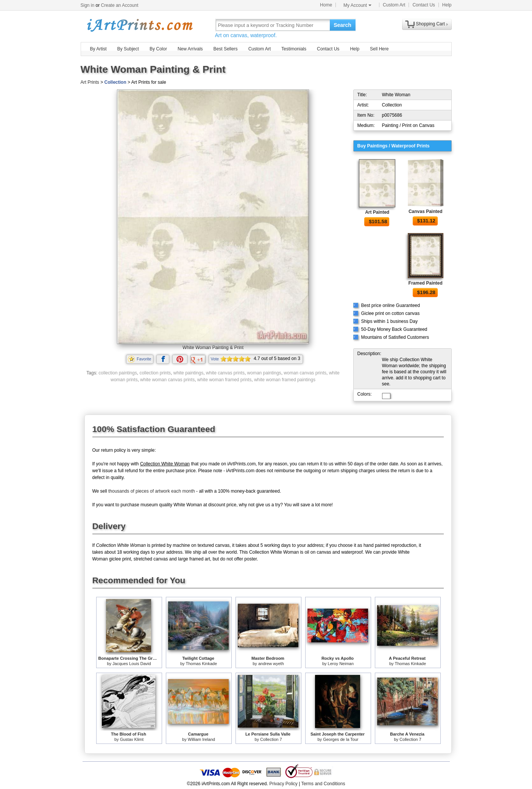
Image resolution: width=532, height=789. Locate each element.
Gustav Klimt (132, 739)
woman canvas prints (305, 373)
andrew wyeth (271, 664)
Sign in (88, 5)
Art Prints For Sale (139, 25)
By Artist (98, 49)
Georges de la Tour (341, 739)
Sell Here (379, 49)
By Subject (128, 49)
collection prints (155, 373)
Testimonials (294, 49)
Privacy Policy (283, 784)
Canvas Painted (425, 211)
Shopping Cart (430, 24)
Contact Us (424, 5)
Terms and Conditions (323, 784)
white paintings (188, 373)
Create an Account (120, 5)
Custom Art (394, 5)
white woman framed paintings (285, 380)
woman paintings (264, 373)
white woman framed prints (224, 380)
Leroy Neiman (341, 664)
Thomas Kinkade (201, 664)
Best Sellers (226, 49)
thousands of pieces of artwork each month (152, 491)
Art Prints (90, 82)
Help (447, 5)
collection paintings (118, 373)
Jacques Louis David (132, 664)
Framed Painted (426, 283)
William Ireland (201, 739)
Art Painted (377, 212)
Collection (115, 82)
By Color (158, 49)
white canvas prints (225, 373)
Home (326, 5)
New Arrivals (190, 49)
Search (342, 25)
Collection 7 (271, 739)
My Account (357, 5)
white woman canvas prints (167, 380)
